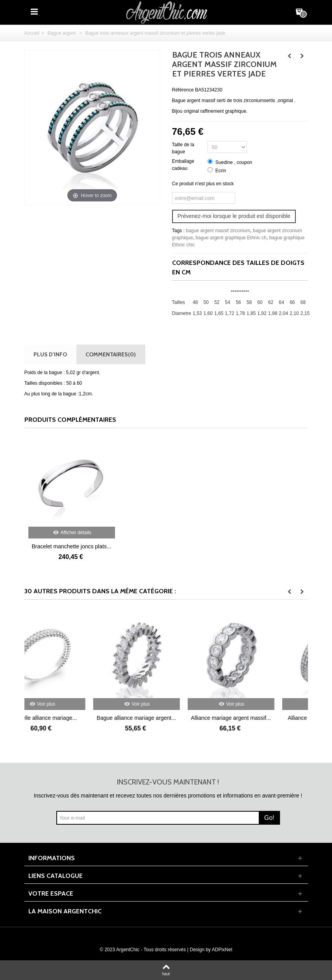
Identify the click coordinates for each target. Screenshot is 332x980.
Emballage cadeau (183, 165)
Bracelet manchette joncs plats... (71, 546)
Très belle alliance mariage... (71, 718)
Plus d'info (50, 354)
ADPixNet (222, 950)
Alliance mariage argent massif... (261, 718)
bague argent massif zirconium (218, 231)
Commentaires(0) (111, 354)
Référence (183, 90)
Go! (269, 818)
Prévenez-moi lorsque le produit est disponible (234, 216)
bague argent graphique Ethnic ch (231, 238)
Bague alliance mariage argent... (166, 718)
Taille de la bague (183, 148)
